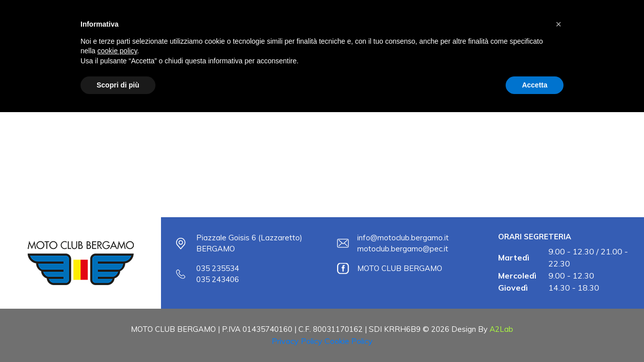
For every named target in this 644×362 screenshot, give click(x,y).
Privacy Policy (297, 341)
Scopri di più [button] (118, 85)
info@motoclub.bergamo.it (403, 238)
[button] (558, 24)
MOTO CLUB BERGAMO (400, 268)
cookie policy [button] (117, 51)
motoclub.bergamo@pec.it (403, 249)
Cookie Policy (349, 341)
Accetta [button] (535, 85)
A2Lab (501, 329)
